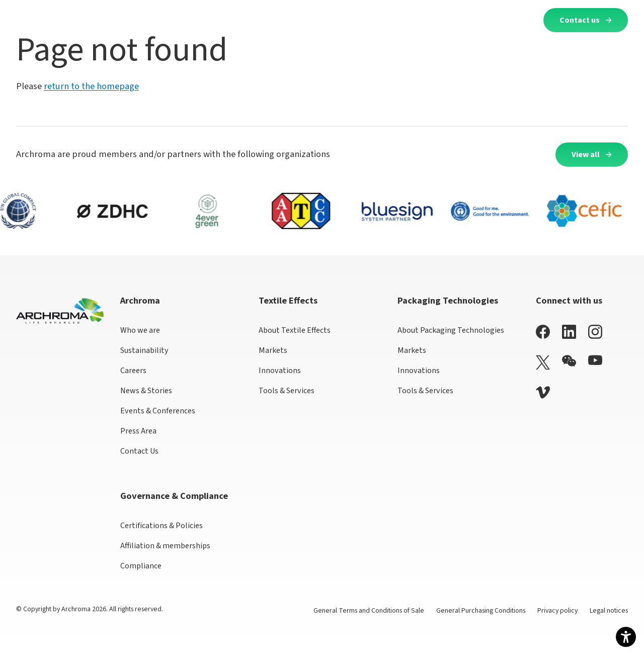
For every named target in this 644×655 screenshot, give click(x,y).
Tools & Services (287, 391)
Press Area (138, 431)
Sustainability (144, 350)
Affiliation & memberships (165, 546)
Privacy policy (557, 611)
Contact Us (139, 451)
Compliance (141, 566)
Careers (133, 371)
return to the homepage (91, 86)
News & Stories (146, 391)
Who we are (140, 330)
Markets (273, 350)
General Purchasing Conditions (481, 611)
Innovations (280, 371)
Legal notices (609, 611)
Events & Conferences (158, 411)
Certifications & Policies (162, 526)
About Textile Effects (295, 330)
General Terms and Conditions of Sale (369, 611)
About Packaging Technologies (451, 330)
